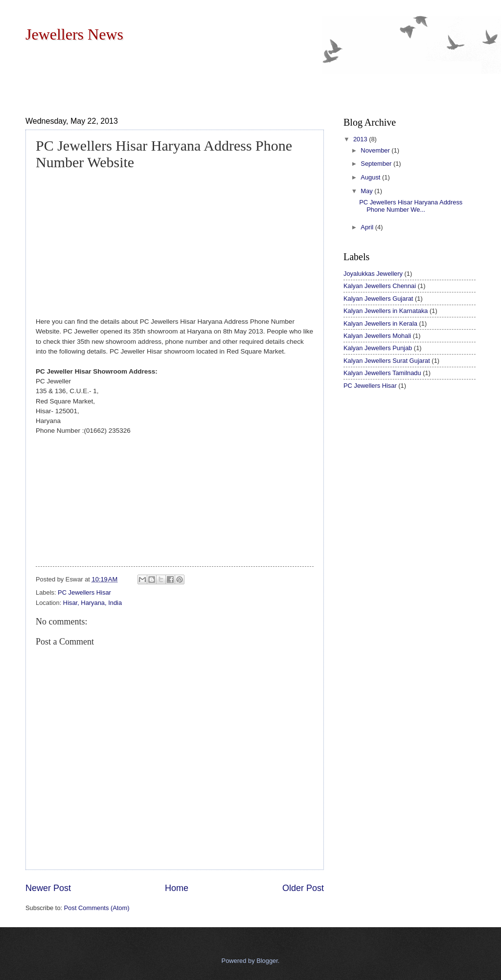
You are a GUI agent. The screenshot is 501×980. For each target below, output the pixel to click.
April (368, 227)
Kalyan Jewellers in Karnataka (386, 311)
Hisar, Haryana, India (92, 603)
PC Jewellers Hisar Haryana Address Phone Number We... (411, 206)
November (376, 150)
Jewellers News (74, 34)
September (377, 164)
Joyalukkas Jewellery (373, 274)
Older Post (303, 888)
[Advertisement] (204, 78)
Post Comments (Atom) (97, 908)
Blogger (267, 961)
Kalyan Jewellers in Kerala (380, 323)
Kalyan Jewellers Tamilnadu (382, 373)
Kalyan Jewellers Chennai (380, 286)
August (371, 177)
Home (177, 888)
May (367, 191)
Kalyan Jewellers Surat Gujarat (387, 361)
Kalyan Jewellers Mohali (377, 336)
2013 (361, 139)
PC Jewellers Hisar (84, 592)
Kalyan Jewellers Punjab (378, 348)
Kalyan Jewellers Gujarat (378, 299)
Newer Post (48, 888)
